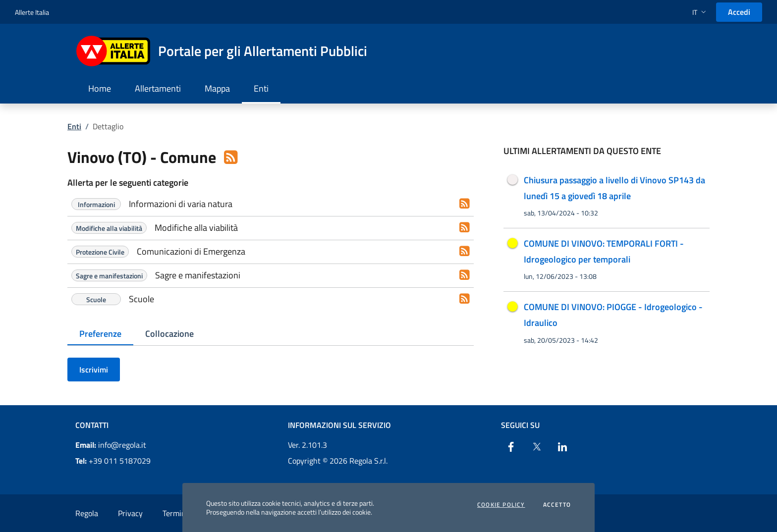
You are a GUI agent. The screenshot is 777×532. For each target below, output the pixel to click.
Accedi (739, 12)
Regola (87, 513)
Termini (175, 513)
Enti (74, 126)
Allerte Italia (32, 12)
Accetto (557, 505)
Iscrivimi (94, 370)
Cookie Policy (501, 505)
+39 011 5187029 (113, 461)
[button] (700, 12)
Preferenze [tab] (100, 334)
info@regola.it (111, 445)
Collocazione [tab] (169, 334)
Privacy (130, 513)
